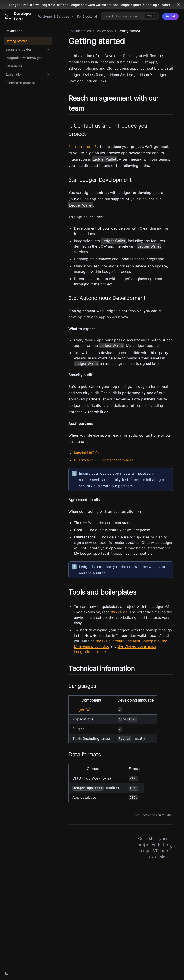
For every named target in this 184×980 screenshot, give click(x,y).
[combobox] (130, 16)
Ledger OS (81, 710)
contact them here (118, 460)
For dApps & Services (56, 16)
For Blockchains (91, 16)
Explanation (28, 74)
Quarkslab (82, 460)
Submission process (28, 83)
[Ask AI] (170, 16)
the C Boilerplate (110, 641)
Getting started (17, 41)
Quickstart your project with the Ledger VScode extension (155, 848)
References (28, 66)
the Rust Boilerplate (143, 641)
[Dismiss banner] (179, 5)
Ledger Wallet (104, 159)
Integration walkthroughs (28, 58)
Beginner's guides (28, 49)
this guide (119, 612)
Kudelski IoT (84, 453)
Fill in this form (81, 147)
